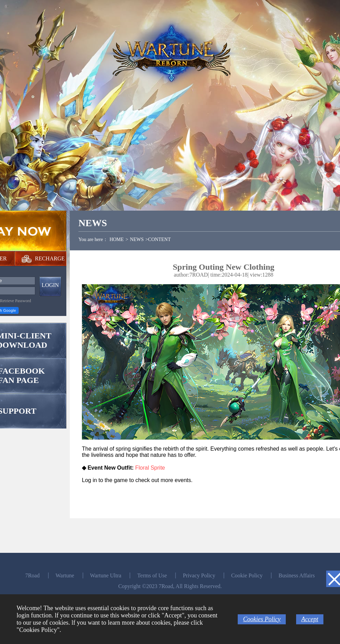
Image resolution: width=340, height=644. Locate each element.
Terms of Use (152, 575)
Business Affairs (297, 575)
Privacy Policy (199, 575)
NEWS (137, 239)
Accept (310, 619)
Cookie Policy (247, 575)
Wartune (65, 575)
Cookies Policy (262, 619)
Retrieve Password (16, 301)
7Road (32, 575)
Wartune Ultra (106, 575)
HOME (117, 239)
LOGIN (50, 285)
